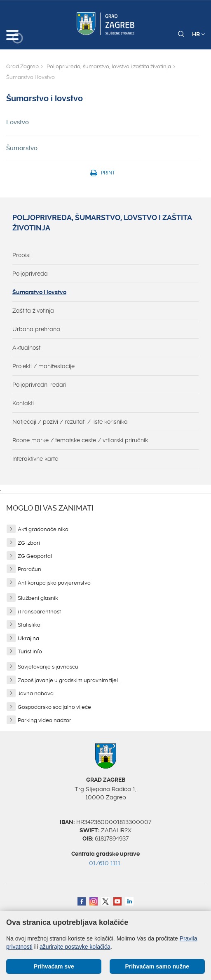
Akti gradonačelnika (43, 529)
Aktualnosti (27, 348)
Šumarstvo (22, 148)
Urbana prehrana (36, 329)
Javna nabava (36, 693)
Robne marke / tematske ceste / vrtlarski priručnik (80, 440)
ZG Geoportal (35, 556)
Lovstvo (18, 122)
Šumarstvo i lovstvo (39, 292)
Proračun (29, 569)
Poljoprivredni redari (39, 385)
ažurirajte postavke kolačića (75, 947)
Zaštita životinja (33, 311)
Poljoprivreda (30, 274)
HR (198, 34)
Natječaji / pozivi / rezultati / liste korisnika (70, 422)
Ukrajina (28, 638)
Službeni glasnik (38, 598)
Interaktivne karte (35, 459)
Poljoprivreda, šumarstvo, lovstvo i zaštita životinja (109, 66)
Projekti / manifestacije (43, 366)
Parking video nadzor (45, 720)
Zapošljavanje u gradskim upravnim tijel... (69, 680)
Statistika (29, 625)
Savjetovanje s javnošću (48, 667)
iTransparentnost (39, 612)
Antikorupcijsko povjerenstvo (54, 583)
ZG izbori (29, 543)
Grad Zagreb (22, 66)
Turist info (30, 651)
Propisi (21, 255)
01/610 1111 (105, 863)
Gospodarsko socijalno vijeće (54, 707)
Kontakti (23, 403)
